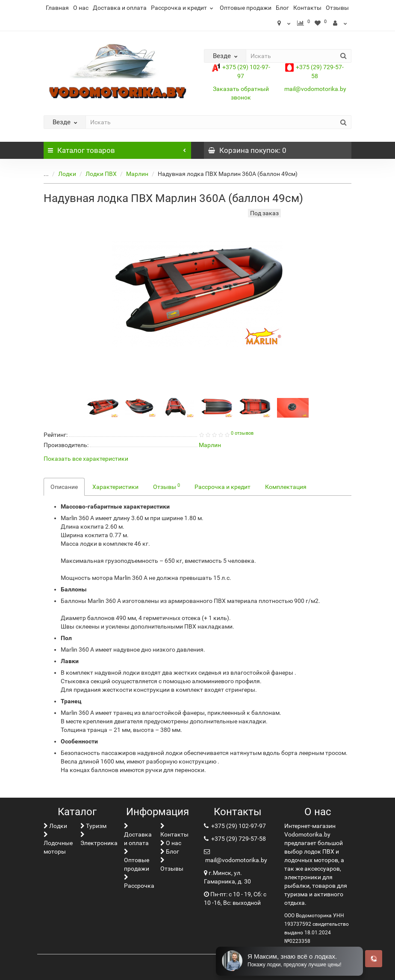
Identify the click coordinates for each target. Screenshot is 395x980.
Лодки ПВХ (95, 174)
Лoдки (61, 174)
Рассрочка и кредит (183, 8)
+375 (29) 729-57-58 (238, 839)
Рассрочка (139, 882)
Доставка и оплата (120, 8)
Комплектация (286, 487)
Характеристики (115, 487)
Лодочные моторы (58, 843)
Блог (282, 8)
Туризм (93, 826)
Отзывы (337, 8)
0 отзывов (242, 433)
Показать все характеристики (86, 459)
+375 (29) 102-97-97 (238, 826)
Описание (64, 487)
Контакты (307, 8)
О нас (81, 8)
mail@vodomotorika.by (315, 89)
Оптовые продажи (246, 8)
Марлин (131, 174)
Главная (57, 8)
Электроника (99, 839)
